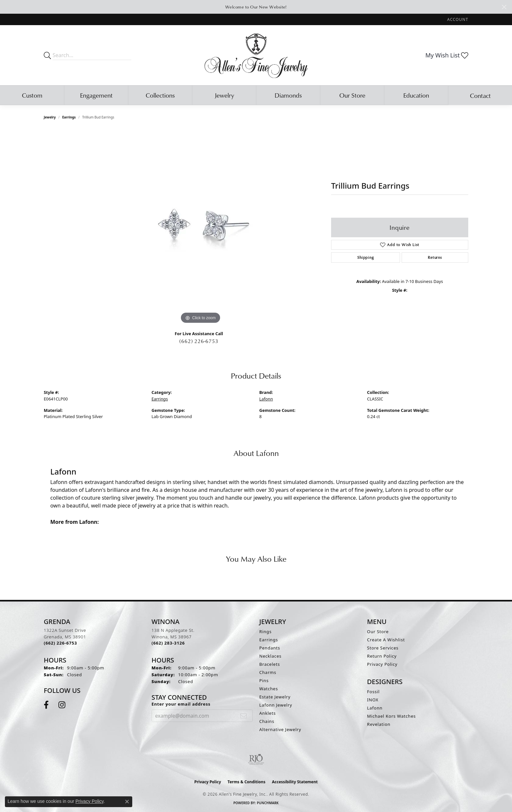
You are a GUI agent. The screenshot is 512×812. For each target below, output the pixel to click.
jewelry (50, 117)
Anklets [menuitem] (268, 713)
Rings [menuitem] (265, 632)
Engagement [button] (96, 95)
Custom (32, 95)
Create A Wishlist (386, 640)
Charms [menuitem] (268, 672)
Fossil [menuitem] (373, 692)
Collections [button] (160, 95)
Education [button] (416, 95)
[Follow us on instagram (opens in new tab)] (62, 705)
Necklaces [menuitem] (270, 656)
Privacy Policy (382, 664)
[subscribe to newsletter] (244, 716)
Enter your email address (181, 704)
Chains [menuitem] (267, 721)
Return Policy (382, 656)
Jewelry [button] (224, 95)
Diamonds (288, 95)
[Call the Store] (60, 643)
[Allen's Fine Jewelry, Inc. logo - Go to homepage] (256, 55)
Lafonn (266, 399)
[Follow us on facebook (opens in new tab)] (46, 705)
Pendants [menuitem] (270, 648)
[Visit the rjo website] (256, 759)
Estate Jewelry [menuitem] (275, 697)
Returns (435, 257)
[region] (200, 227)
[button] (457, 19)
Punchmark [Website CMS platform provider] (268, 803)
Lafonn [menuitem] (375, 708)
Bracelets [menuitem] (270, 664)
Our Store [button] (352, 95)
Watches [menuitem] (269, 689)
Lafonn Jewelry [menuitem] (276, 705)
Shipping (365, 257)
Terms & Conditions (247, 782)
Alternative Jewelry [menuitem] (280, 729)
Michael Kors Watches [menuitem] (391, 716)
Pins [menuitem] (264, 680)
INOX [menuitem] (373, 700)
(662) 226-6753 (199, 341)
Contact (480, 95)
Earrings (69, 117)
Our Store (378, 632)
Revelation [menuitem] (379, 724)
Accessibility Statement (295, 782)
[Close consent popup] (127, 802)
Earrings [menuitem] (269, 640)
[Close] (504, 7)
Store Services (383, 648)
